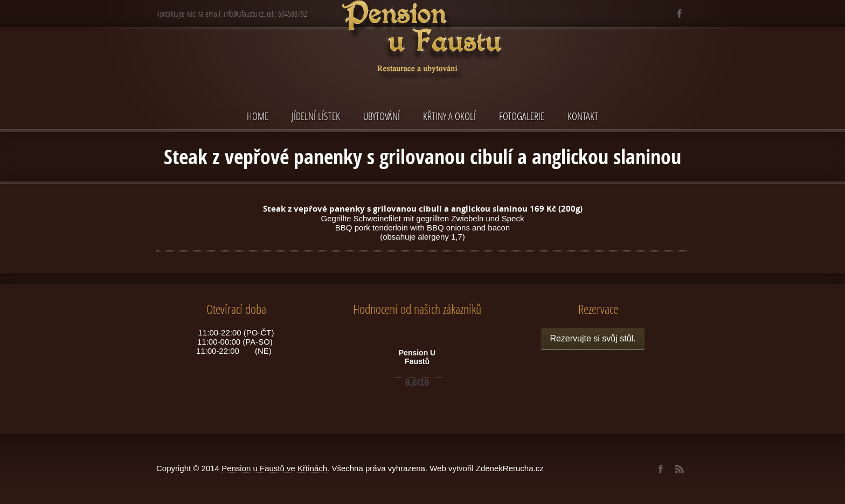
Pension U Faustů (417, 357)
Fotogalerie (522, 116)
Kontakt (583, 116)
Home (258, 116)
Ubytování (382, 116)
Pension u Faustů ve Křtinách (274, 468)
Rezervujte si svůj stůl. (593, 338)
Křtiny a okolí (449, 116)
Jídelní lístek (316, 116)
